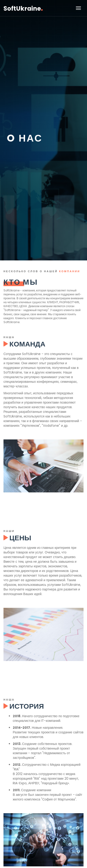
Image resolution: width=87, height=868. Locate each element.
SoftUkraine (23, 8)
